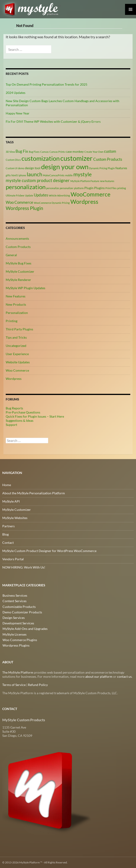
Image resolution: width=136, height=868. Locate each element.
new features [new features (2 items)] (107, 181)
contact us (124, 676)
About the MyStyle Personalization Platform (34, 493)
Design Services (13, 617)
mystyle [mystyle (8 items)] (83, 174)
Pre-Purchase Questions (23, 412)
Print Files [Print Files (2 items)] (111, 188)
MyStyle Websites (15, 518)
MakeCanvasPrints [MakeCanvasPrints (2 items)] (54, 175)
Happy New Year (18, 113)
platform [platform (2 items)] (79, 188)
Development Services (18, 623)
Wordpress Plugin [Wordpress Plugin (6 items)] (24, 208)
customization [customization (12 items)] (41, 158)
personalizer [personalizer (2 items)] (67, 188)
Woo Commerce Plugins (20, 639)
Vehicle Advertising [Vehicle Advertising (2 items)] (59, 195)
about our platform (99, 676)
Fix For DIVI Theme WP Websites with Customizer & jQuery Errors (53, 121)
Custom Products (18, 247)
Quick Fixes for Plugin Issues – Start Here (35, 416)
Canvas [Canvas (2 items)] (44, 152)
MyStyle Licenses (14, 634)
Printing (12, 321)
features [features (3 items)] (121, 168)
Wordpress (14, 379)
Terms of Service (14, 685)
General (11, 255)
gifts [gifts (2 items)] (8, 175)
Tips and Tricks (16, 337)
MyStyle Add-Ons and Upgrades (25, 628)
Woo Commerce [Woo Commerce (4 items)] (19, 202)
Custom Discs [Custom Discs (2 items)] (13, 160)
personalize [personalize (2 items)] (53, 188)
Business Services (15, 595)
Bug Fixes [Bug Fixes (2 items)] (34, 152)
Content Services (14, 601)
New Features (16, 296)
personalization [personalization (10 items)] (26, 187)
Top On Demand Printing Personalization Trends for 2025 (47, 84)
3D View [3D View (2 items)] (10, 152)
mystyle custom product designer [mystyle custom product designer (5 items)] (38, 180)
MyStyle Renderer (18, 280)
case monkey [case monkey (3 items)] (75, 151)
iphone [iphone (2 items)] (22, 175)
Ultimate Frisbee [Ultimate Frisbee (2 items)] (15, 195)
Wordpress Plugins (16, 645)
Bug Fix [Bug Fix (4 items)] (22, 151)
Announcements (17, 238)
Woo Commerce (17, 370)
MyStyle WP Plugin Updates (25, 288)
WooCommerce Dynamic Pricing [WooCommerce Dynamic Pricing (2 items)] (52, 203)
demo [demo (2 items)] (21, 168)
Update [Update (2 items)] (29, 195)
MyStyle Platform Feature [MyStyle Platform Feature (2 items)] (85, 181)
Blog (5, 534)
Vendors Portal (13, 559)
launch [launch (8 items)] (35, 174)
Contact (8, 543)
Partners (8, 526)
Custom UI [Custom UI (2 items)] (12, 168)
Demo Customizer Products (22, 612)
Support (11, 425)
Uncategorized (16, 346)
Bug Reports (14, 408)
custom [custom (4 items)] (110, 151)
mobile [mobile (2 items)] (69, 175)
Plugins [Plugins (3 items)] (99, 188)
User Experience (17, 354)
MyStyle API (11, 501)
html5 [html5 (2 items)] (15, 175)
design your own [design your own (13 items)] (65, 167)
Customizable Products (19, 606)
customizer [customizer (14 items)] (76, 158)
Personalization (17, 313)
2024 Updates (16, 93)
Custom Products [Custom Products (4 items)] (108, 159)
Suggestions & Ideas (20, 420)
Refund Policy (38, 685)
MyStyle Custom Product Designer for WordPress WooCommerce (49, 551)
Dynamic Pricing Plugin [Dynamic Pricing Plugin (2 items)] (102, 168)
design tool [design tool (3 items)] (33, 168)
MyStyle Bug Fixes (19, 263)
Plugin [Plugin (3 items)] (89, 188)
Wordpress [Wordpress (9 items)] (84, 202)
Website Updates (18, 362)
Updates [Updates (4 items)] (41, 195)
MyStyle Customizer (20, 271)
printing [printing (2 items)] (122, 188)
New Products (16, 304)
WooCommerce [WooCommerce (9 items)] (91, 194)
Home (7, 485)
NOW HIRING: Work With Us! (24, 567)
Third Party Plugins (19, 329)
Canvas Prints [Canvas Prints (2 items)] (57, 152)
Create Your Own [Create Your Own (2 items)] (94, 152)
